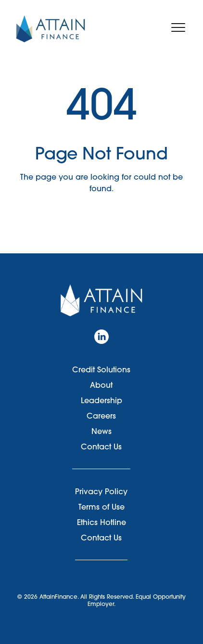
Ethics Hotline (101, 522)
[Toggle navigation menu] (178, 27)
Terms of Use (101, 507)
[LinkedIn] (101, 337)
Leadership (101, 400)
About (101, 385)
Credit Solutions (101, 369)
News (101, 431)
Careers (101, 416)
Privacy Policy (101, 491)
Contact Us (101, 447)
